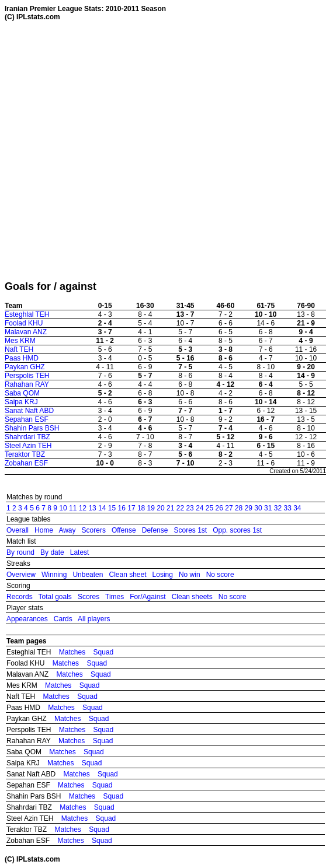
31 (268, 508)
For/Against (148, 597)
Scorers (94, 530)
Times (115, 597)
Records (20, 597)
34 (297, 508)
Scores (89, 597)
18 (141, 508)
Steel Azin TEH (28, 446)
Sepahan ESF (27, 419)
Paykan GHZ (25, 367)
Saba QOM (22, 393)
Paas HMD (22, 358)
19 (151, 508)
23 (190, 508)
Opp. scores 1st (237, 530)
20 (160, 508)
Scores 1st (190, 530)
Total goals (55, 597)
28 (239, 508)
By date (52, 552)
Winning (54, 575)
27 (229, 508)
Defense (155, 530)
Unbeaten (88, 575)
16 (122, 508)
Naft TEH (19, 349)
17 (131, 508)
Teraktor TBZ (25, 454)
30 (258, 508)
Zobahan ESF (26, 463)
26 (219, 508)
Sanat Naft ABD (29, 411)
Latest (80, 552)
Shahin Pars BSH (32, 428)
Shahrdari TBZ (27, 437)
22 (180, 508)
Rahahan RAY (27, 384)
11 (73, 508)
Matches (72, 652)
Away (67, 530)
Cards (63, 619)
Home (44, 530)
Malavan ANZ (26, 332)
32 (278, 508)
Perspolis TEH (27, 376)
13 (92, 508)
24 (200, 508)
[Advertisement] (122, 150)
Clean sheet (127, 575)
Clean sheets (192, 597)
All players (94, 619)
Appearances (27, 619)
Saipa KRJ (21, 402)
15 (112, 508)
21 (170, 508)
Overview (21, 575)
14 (102, 508)
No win (190, 575)
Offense (124, 530)
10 (63, 508)
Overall (18, 530)
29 (249, 508)
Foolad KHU (24, 323)
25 (209, 508)
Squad (104, 652)
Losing (163, 575)
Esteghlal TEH (27, 314)
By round (20, 552)
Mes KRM (20, 341)
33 (287, 508)
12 (83, 508)
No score (220, 575)
